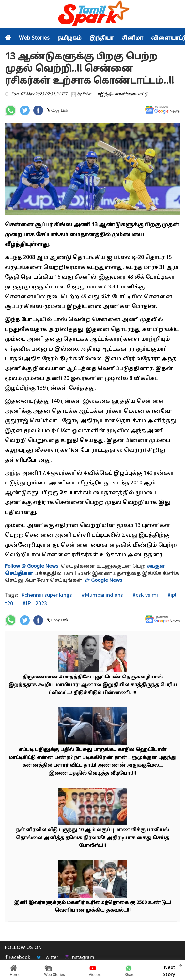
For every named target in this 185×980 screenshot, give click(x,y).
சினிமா (132, 38)
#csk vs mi (145, 595)
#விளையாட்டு (133, 94)
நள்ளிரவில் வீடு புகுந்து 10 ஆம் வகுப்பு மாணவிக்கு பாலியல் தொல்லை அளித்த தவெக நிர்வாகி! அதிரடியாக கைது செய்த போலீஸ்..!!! (92, 838)
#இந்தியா (108, 94)
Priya (87, 94)
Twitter (48, 958)
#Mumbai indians (102, 595)
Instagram (80, 958)
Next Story (169, 970)
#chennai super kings (47, 595)
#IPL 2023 (34, 603)
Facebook (18, 958)
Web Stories (34, 38)
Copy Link (59, 110)
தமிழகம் (69, 38)
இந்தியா (102, 38)
